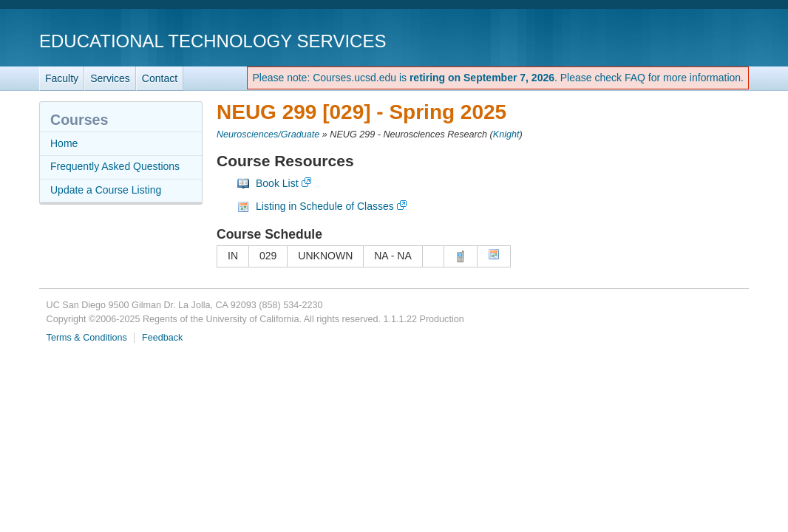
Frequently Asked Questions (115, 166)
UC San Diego (664, 40)
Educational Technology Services (213, 41)
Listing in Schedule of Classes (325, 206)
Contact (160, 78)
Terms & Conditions (87, 338)
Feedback (162, 338)
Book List (277, 183)
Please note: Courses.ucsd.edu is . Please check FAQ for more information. (498, 78)
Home (64, 143)
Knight (506, 134)
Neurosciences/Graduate (268, 134)
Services (110, 78)
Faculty (62, 78)
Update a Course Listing (106, 190)
